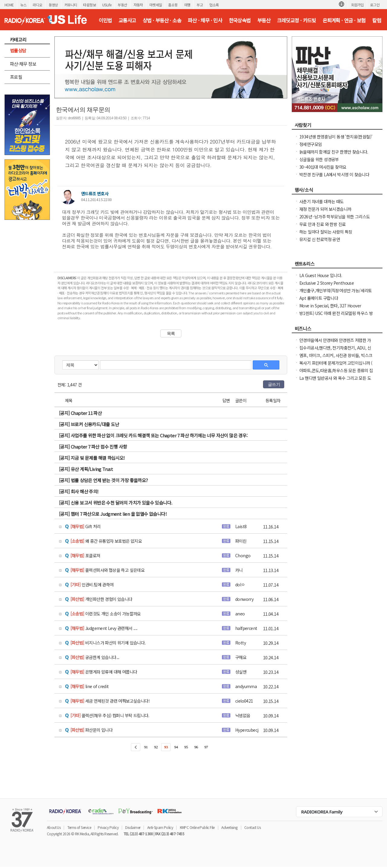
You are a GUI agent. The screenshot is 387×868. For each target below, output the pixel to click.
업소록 (214, 5)
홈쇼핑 (173, 5)
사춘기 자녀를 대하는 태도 (322, 201)
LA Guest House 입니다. (321, 275)
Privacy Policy (108, 827)
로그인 (375, 5)
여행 (187, 5)
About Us (54, 827)
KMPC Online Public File (197, 827)
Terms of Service (79, 827)
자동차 (138, 5)
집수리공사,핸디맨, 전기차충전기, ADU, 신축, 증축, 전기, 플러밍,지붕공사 (335, 351)
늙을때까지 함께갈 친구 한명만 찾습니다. (334, 152)
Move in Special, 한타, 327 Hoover (330, 306)
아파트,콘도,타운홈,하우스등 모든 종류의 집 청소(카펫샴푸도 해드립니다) (336, 373)
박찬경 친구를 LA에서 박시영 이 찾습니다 (334, 174)
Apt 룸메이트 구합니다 (319, 298)
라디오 (37, 5)
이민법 (105, 20)
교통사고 (127, 20)
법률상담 (18, 50)
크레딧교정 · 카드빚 (296, 20)
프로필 (16, 77)
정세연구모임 (311, 144)
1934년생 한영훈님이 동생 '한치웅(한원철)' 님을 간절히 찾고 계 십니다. (336, 140)
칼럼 (377, 20)
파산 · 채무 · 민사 (205, 20)
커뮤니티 (71, 5)
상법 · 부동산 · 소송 (162, 20)
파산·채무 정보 (23, 64)
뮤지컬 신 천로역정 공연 (320, 239)
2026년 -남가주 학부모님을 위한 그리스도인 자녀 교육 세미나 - (335, 220)
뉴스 (23, 5)
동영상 (53, 5)
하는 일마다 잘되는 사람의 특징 (326, 232)
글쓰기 (274, 384)
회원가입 (357, 5)
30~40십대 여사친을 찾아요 (323, 167)
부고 (200, 5)
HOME (9, 5)
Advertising (229, 827)
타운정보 (89, 5)
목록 (171, 333)
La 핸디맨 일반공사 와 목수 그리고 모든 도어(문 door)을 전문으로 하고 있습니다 (335, 381)
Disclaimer (133, 827)
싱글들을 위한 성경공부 (319, 159)
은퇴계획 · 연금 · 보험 (344, 20)
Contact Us (252, 827)
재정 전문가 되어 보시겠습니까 (325, 209)
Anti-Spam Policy (160, 827)
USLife (107, 5)
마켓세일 (156, 5)
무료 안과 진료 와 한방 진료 (322, 224)
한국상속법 (240, 20)
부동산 (122, 5)
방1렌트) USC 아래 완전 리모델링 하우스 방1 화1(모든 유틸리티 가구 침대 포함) (336, 316)
